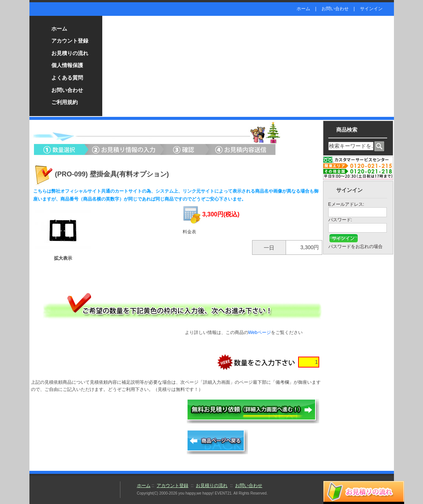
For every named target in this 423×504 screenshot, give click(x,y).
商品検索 (347, 130)
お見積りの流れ (70, 53)
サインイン (371, 9)
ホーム (303, 9)
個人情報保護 (67, 65)
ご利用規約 (65, 102)
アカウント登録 (70, 41)
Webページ (260, 332)
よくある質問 (67, 78)
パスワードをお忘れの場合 (355, 247)
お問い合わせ (335, 9)
